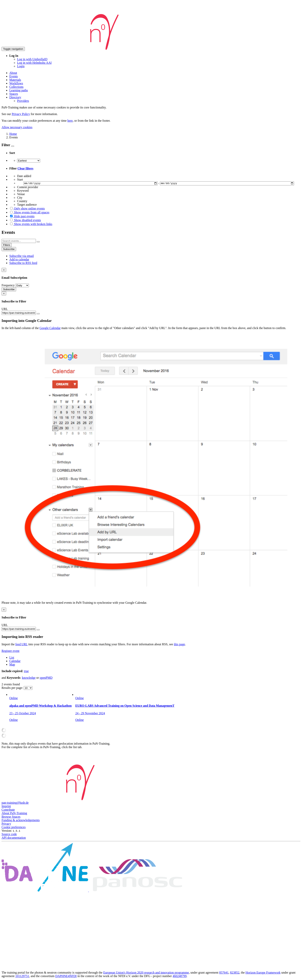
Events (14, 76)
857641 (224, 973)
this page (179, 645)
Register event (10, 651)
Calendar (15, 661)
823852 (235, 973)
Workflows (16, 83)
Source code (9, 835)
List (12, 658)
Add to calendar (19, 260)
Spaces (14, 94)
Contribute (8, 810)
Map (12, 665)
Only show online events (27, 209)
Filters (7, 246)
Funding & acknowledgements (21, 821)
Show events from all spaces (29, 213)
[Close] (4, 270)
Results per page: (13, 688)
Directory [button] (15, 97)
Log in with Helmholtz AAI (34, 63)
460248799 (180, 977)
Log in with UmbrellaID (32, 59)
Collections (16, 87)
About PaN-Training (14, 814)
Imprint (6, 807)
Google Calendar (50, 329)
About (13, 73)
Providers (23, 101)
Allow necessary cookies (17, 127)
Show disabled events (25, 221)
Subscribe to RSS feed (23, 263)
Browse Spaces (11, 817)
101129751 (22, 977)
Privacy (6, 824)
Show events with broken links (31, 225)
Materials (15, 80)
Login (21, 66)
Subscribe (9, 250)
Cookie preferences (14, 828)
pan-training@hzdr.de (15, 803)
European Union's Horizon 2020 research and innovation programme (146, 973)
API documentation (14, 838)
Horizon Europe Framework (263, 973)
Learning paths (19, 90)
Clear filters (25, 168)
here (70, 121)
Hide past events (22, 217)
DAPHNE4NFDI (66, 977)
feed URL (21, 645)
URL (5, 310)
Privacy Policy (21, 114)
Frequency (8, 286)
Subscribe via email (22, 256)
